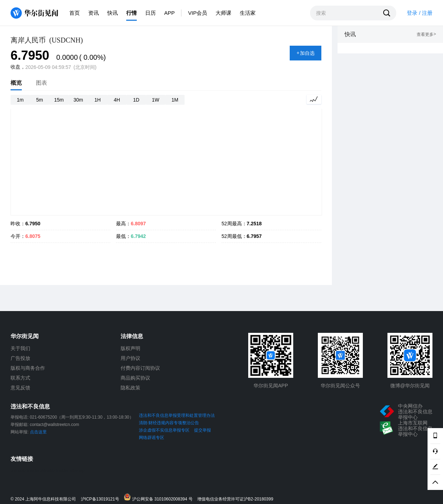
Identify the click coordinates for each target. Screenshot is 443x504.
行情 (131, 13)
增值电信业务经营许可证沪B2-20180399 (235, 499)
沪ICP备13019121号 (102, 499)
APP (169, 13)
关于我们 (20, 348)
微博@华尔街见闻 (410, 386)
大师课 (223, 13)
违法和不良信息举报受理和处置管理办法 (177, 415)
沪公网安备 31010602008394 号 (160, 497)
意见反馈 (20, 388)
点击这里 (38, 432)
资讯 (94, 13)
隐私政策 (130, 388)
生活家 (248, 13)
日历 (150, 13)
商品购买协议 (135, 378)
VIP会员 (198, 13)
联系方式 (20, 378)
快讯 (113, 13)
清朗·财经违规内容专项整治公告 (169, 423)
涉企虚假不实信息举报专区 (164, 430)
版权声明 (130, 348)
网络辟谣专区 (152, 438)
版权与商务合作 (28, 368)
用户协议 (130, 358)
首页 (75, 13)
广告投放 (20, 358)
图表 (41, 83)
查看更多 (426, 35)
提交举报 (203, 430)
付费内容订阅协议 (140, 368)
